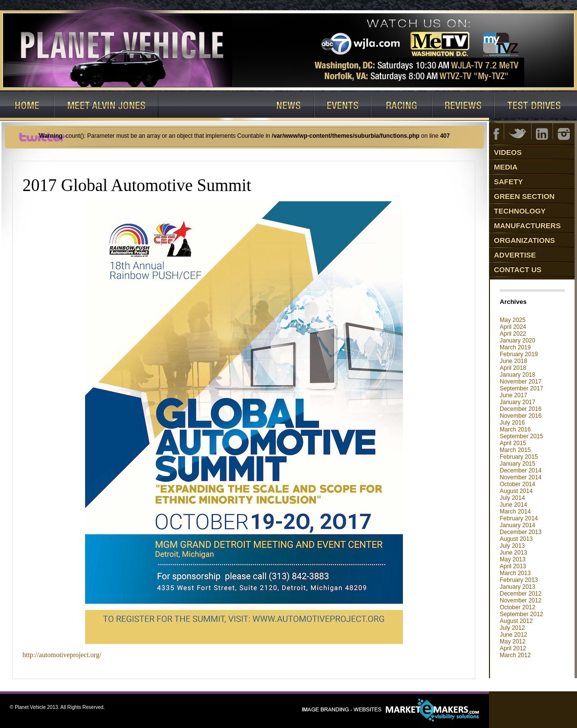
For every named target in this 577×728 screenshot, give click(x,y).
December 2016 (521, 409)
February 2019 (519, 354)
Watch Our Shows (211, 106)
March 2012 (515, 655)
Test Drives (536, 106)
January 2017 (518, 402)
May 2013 (513, 559)
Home (27, 106)
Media (506, 167)
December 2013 (521, 532)
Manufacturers (527, 225)
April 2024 (513, 327)
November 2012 (521, 600)
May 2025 (513, 320)
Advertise (515, 255)
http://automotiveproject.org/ (62, 655)
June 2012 (513, 635)
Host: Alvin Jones (106, 106)
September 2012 (522, 614)
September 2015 (522, 436)
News (289, 106)
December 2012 (521, 594)
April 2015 (513, 443)
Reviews (463, 106)
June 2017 (513, 395)
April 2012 (513, 648)
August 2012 (516, 621)
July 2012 (512, 628)
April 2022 (513, 334)
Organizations (524, 240)
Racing (402, 106)
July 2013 (512, 546)
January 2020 (518, 341)
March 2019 (515, 347)
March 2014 (515, 512)
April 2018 (513, 368)
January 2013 (518, 587)
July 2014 (512, 498)
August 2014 (516, 491)
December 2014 (521, 471)
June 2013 (513, 553)
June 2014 (513, 505)
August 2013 (516, 539)
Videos (508, 152)
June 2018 (513, 361)
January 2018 (518, 375)
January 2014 (518, 525)
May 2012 (513, 642)
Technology (520, 211)
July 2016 (512, 423)
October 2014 (518, 484)
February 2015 (519, 457)
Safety (508, 182)
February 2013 (519, 580)
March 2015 (515, 450)
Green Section (524, 196)
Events (343, 106)
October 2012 (518, 607)
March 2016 (515, 429)
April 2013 (513, 566)
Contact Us (518, 269)
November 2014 (521, 477)
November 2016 (521, 416)
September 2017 (522, 388)
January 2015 (518, 464)
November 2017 (521, 382)
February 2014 (519, 518)
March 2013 (515, 573)
